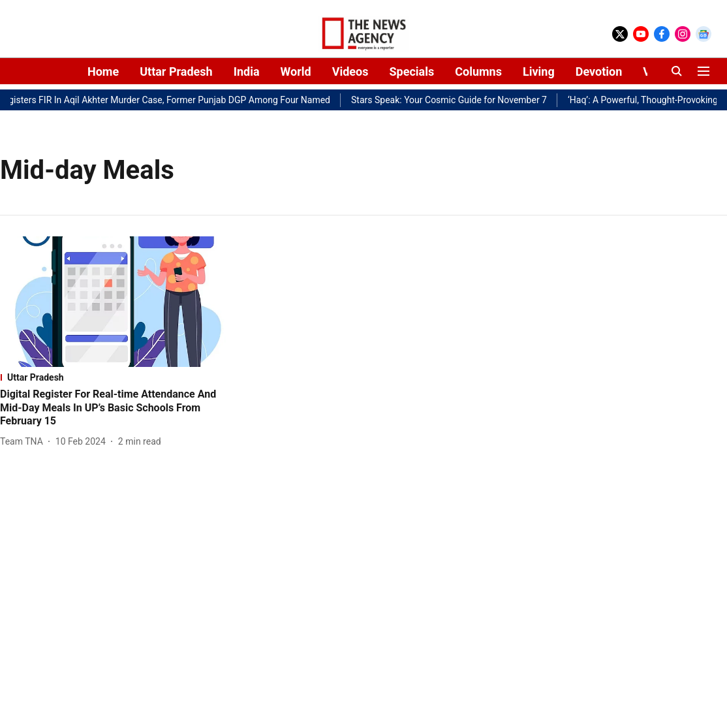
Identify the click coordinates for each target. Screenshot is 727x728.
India (247, 71)
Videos (350, 71)
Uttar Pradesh (176, 71)
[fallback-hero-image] (116, 302)
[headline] (116, 408)
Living (539, 71)
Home (103, 71)
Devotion (599, 71)
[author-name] (24, 442)
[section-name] (116, 377)
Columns (478, 71)
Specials (411, 71)
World (296, 71)
